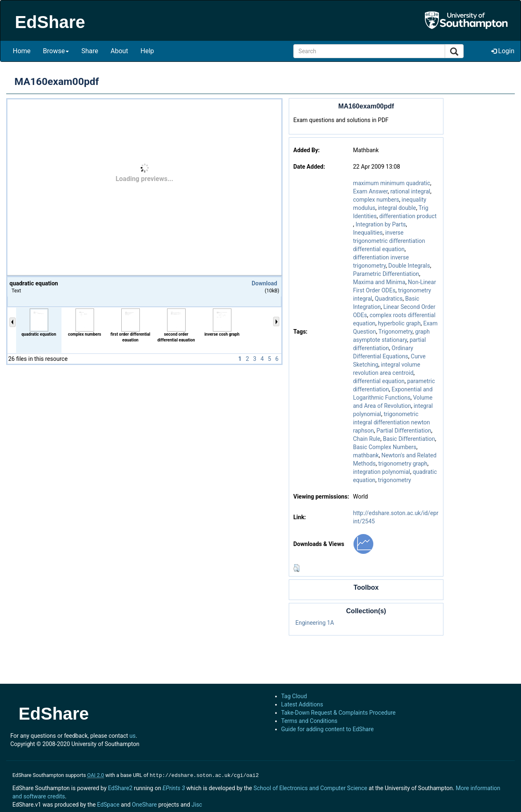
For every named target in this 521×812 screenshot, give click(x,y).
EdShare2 (120, 787)
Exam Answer (370, 191)
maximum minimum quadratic (392, 183)
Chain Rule (367, 439)
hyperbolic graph (399, 323)
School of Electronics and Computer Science (310, 787)
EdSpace (108, 804)
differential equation (379, 381)
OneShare (144, 804)
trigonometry (394, 480)
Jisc (197, 804)
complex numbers (376, 200)
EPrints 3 (174, 787)
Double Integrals (409, 266)
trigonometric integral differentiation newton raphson (392, 422)
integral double (397, 208)
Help (147, 51)
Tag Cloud (294, 696)
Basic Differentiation (409, 439)
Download (264, 283)
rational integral (410, 191)
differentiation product (408, 216)
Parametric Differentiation (386, 274)
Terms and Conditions (310, 721)
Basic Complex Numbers (385, 447)
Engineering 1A (315, 623)
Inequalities (368, 233)
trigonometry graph (403, 464)
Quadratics (388, 299)
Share (90, 51)
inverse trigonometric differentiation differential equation (389, 241)
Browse (56, 51)
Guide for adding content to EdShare (328, 729)
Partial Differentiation (404, 431)
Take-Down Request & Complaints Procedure (338, 713)
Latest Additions (302, 704)
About (119, 51)
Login (503, 51)
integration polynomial (382, 472)
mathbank (366, 455)
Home (22, 51)
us (133, 736)
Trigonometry (395, 332)
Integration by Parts (381, 224)
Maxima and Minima (379, 282)
